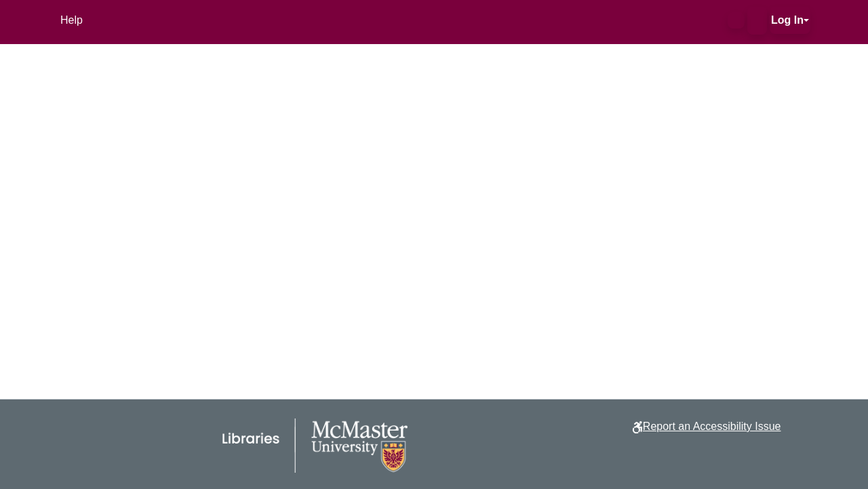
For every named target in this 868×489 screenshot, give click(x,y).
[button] (736, 20)
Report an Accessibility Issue (712, 426)
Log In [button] (787, 20)
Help (72, 20)
